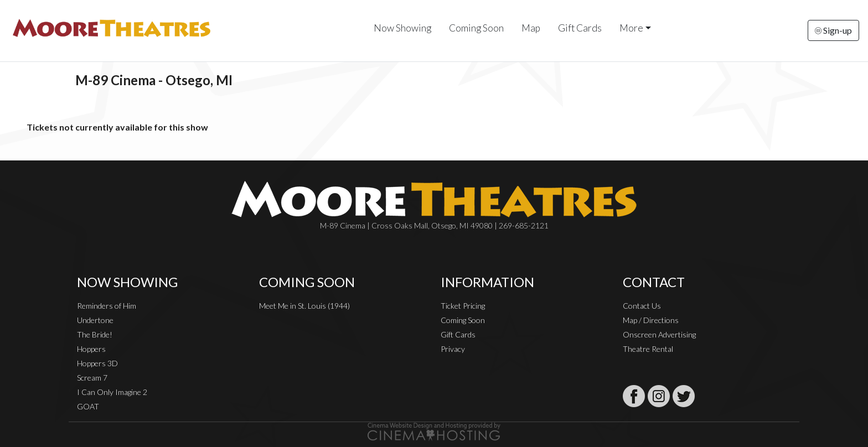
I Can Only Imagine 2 (112, 392)
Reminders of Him (107, 306)
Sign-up (833, 30)
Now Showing (402, 28)
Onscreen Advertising (659, 334)
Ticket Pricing (463, 306)
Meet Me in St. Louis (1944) (304, 306)
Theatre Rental (648, 349)
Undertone (95, 320)
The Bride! (95, 334)
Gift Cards (580, 28)
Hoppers (91, 349)
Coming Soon (476, 28)
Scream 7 (92, 378)
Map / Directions (651, 320)
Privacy (453, 349)
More (631, 28)
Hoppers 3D (97, 363)
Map (531, 28)
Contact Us (642, 306)
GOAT (88, 406)
